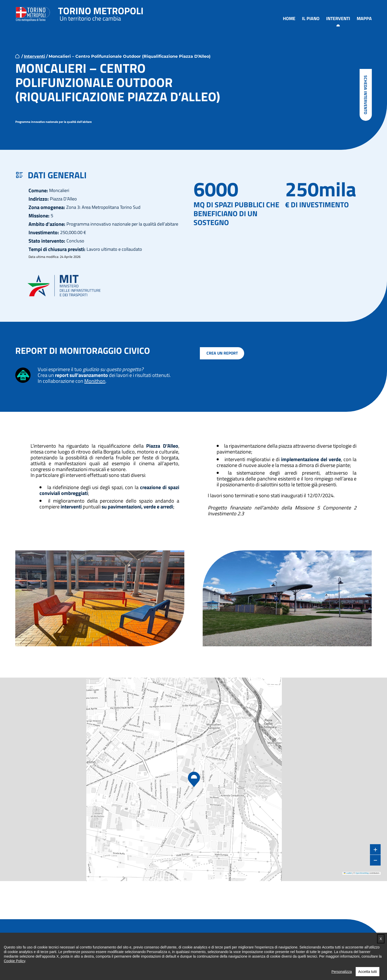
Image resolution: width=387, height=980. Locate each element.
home (17, 56)
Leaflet (348, 873)
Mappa (364, 19)
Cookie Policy (15, 978)
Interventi (338, 19)
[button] (194, 780)
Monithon (95, 381)
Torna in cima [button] (350, 944)
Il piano (311, 19)
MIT (66, 286)
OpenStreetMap (362, 873)
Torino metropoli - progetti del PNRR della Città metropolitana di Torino (101, 13)
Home (289, 19)
